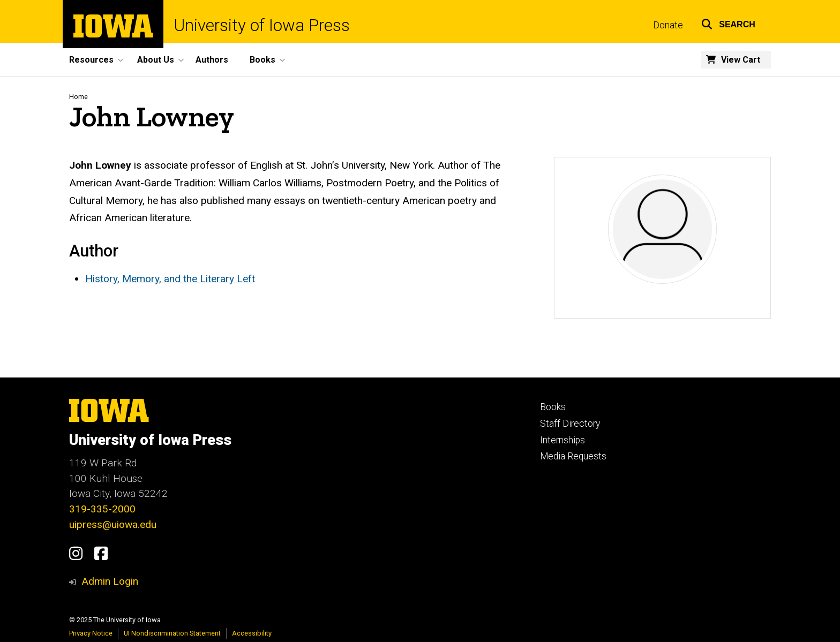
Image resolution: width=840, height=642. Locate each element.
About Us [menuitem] (156, 60)
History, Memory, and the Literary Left (170, 279)
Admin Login (110, 581)
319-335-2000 (102, 509)
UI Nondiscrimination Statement (172, 633)
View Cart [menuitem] (741, 60)
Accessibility (252, 633)
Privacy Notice (91, 633)
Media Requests (573, 456)
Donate (668, 25)
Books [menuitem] (262, 60)
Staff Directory (570, 424)
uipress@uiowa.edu (113, 524)
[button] (728, 23)
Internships (562, 440)
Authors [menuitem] (212, 60)
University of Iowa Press (262, 25)
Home (78, 97)
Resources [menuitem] (91, 60)
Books (553, 407)
